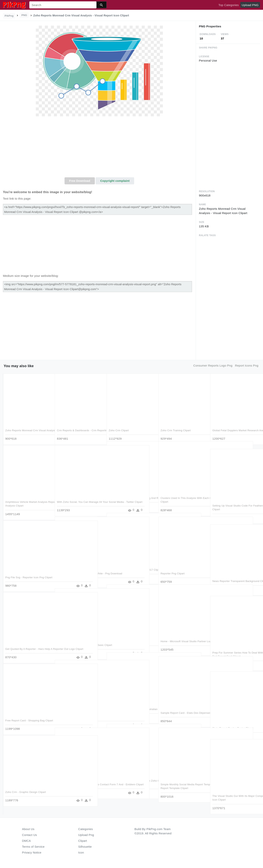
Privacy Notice (32, 852)
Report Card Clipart (120, 636)
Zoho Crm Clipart (119, 425)
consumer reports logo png (213, 365)
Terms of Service (33, 847)
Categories (86, 829)
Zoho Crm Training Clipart (176, 425)
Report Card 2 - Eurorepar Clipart (76, 711)
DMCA (26, 841)
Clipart (83, 841)
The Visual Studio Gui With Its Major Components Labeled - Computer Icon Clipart (235, 794)
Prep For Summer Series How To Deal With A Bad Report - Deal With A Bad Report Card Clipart (235, 651)
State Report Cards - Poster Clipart (233, 723)
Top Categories (229, 5)
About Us (28, 829)
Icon (81, 852)
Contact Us (30, 835)
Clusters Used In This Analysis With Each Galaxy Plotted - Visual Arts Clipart (181, 496)
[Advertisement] (99, 148)
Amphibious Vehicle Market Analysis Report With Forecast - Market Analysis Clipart (28, 500)
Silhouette (85, 847)
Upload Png (86, 835)
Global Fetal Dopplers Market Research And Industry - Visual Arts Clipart (233, 429)
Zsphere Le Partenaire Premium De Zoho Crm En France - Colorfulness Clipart (130, 779)
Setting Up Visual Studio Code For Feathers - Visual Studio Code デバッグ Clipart (234, 504)
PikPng (9, 16)
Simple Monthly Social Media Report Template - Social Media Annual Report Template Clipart (183, 783)
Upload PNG (250, 5)
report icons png (247, 365)
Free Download (80, 181)
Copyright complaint (115, 181)
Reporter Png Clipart (173, 568)
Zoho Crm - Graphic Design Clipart (26, 787)
